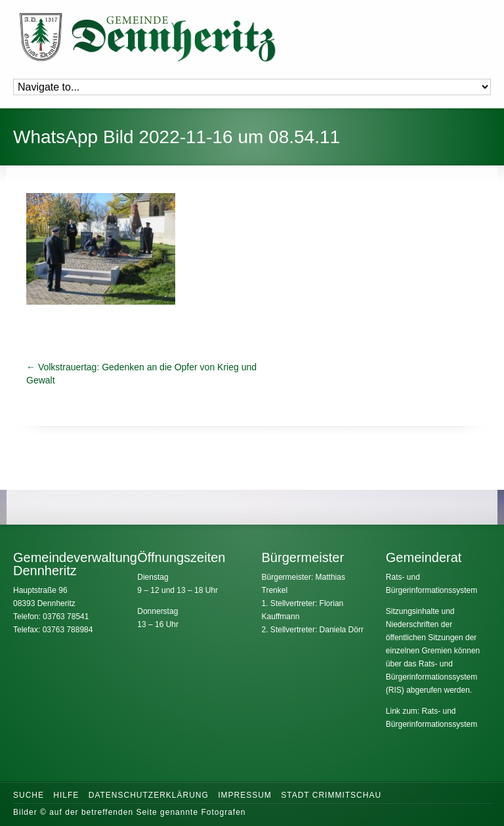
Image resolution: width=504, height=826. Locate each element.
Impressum (245, 795)
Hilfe (66, 795)
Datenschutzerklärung (149, 795)
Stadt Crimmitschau (331, 795)
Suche (29, 795)
